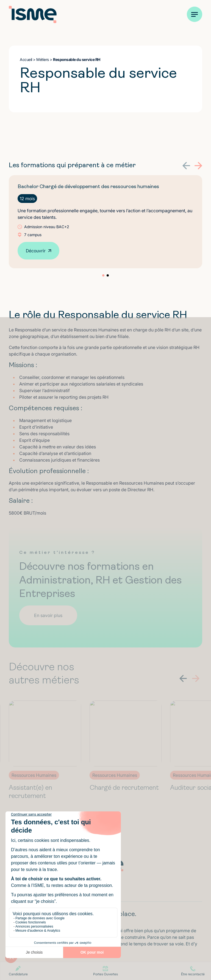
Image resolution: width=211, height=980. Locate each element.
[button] (186, 166)
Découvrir (36, 251)
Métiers (43, 59)
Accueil (26, 59)
